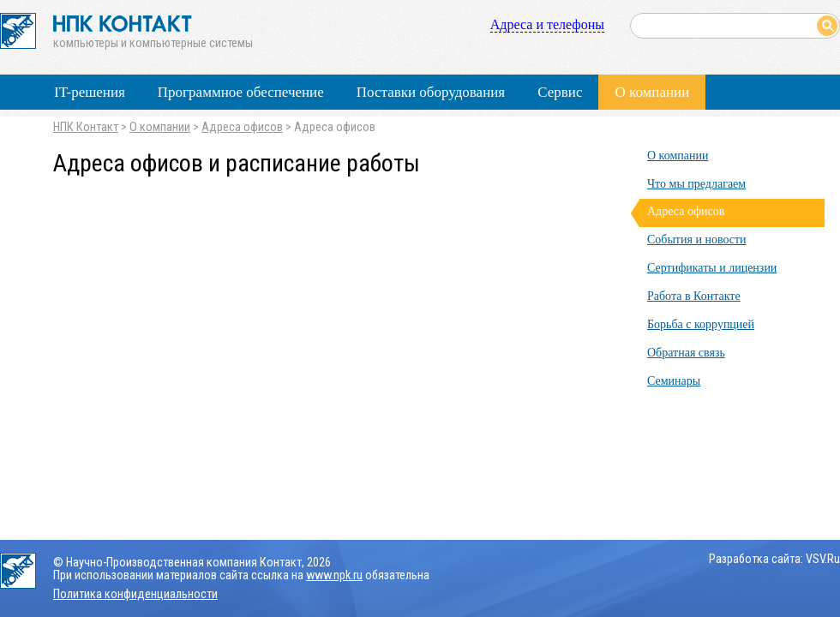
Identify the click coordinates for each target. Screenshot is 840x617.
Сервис (560, 92)
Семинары (674, 381)
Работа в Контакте (694, 296)
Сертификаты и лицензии (712, 268)
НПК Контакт (86, 127)
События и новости (697, 240)
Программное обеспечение (241, 92)
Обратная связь (686, 353)
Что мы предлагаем (696, 184)
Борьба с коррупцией (701, 324)
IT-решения (90, 92)
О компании (652, 92)
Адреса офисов (242, 127)
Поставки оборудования (431, 92)
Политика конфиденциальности (135, 594)
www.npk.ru (334, 575)
